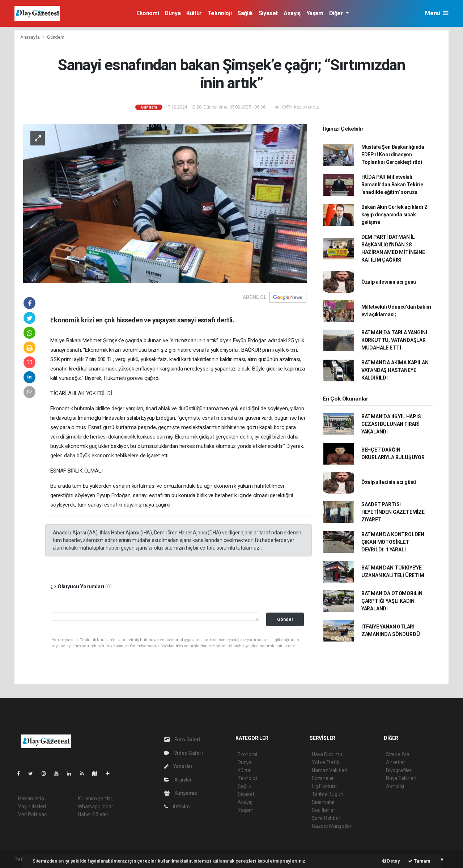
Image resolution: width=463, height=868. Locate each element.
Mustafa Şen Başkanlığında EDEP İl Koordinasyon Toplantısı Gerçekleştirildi (393, 154)
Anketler (395, 762)
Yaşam (315, 13)
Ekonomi (148, 13)
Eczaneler (323, 778)
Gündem (56, 37)
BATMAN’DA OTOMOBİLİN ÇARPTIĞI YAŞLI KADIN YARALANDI (392, 601)
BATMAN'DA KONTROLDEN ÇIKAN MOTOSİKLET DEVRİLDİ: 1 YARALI (393, 542)
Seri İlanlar (324, 810)
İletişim (177, 806)
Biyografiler (399, 770)
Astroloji (395, 786)
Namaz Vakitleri (329, 770)
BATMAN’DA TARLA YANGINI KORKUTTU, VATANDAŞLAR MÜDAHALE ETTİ (394, 340)
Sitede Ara (398, 754)
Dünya (173, 13)
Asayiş (292, 13)
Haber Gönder (93, 814)
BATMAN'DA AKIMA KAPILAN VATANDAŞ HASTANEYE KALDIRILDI (395, 370)
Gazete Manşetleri (332, 826)
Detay (391, 861)
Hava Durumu (327, 754)
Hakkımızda (31, 799)
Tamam (419, 861)
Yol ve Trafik (326, 762)
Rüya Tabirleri (401, 778)
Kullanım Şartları (96, 799)
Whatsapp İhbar (95, 806)
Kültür (194, 13)
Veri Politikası (33, 814)
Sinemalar (323, 802)
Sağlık (245, 13)
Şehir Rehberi (327, 818)
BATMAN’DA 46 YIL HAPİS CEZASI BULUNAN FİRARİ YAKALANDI (391, 424)
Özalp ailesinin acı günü (389, 282)
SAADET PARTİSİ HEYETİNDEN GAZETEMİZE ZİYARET (393, 512)
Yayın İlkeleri (32, 806)
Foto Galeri (182, 740)
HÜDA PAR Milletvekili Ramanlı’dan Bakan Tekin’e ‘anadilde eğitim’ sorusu (392, 185)
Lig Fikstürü (324, 786)
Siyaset (268, 13)
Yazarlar (179, 766)
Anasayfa (30, 37)
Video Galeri (183, 753)
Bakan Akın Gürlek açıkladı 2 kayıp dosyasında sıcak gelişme (394, 215)
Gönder (285, 619)
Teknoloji (220, 13)
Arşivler (178, 780)
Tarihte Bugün (328, 794)
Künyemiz (181, 793)
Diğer (337, 13)
